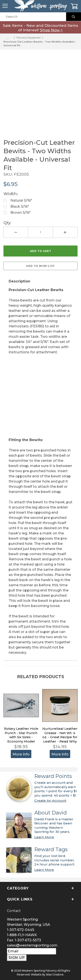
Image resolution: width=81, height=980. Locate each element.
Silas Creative (55, 974)
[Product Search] (33, 17)
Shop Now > (51, 30)
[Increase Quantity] (65, 232)
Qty (7, 223)
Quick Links (40, 899)
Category (40, 888)
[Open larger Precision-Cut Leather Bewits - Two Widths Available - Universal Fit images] (40, 94)
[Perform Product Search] (74, 17)
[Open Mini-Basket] (76, 6)
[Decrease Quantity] (16, 232)
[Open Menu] (5, 6)
